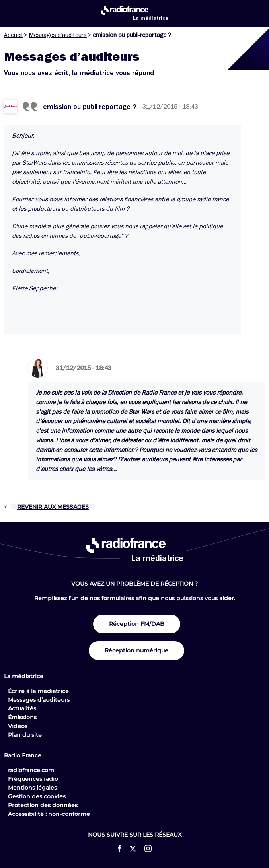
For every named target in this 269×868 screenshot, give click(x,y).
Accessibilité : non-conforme (49, 814)
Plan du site (25, 735)
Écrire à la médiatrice (38, 691)
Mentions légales (32, 788)
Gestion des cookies (37, 796)
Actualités (22, 708)
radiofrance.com (31, 770)
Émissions (22, 717)
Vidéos (18, 726)
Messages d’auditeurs (58, 35)
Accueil (13, 35)
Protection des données (43, 805)
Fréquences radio (33, 779)
